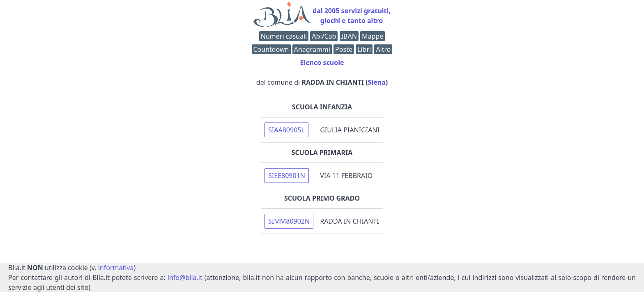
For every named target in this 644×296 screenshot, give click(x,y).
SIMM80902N (289, 221)
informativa (116, 268)
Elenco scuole (322, 62)
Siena (377, 82)
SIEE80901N (287, 176)
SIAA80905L (286, 130)
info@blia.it (185, 277)
